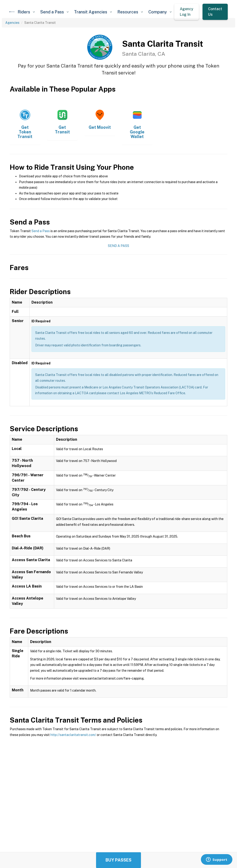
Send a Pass (41, 231)
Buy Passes (118, 860)
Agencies (12, 23)
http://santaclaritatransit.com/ (73, 735)
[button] (26, 12)
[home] (12, 12)
